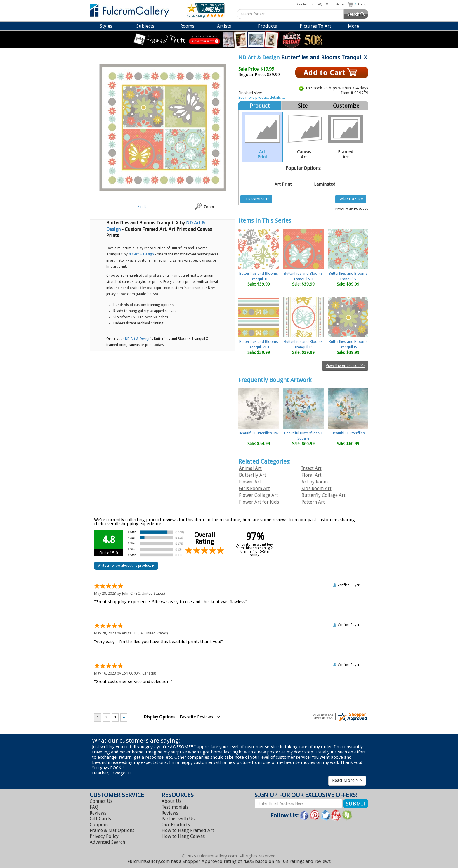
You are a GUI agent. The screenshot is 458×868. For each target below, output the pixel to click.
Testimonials (175, 807)
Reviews (98, 813)
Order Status (335, 4)
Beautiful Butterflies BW (259, 433)
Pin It (142, 206)
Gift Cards (100, 819)
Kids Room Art (316, 489)
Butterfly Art (253, 475)
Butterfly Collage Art (323, 495)
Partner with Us (178, 819)
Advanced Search (107, 842)
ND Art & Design (259, 57)
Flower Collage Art (259, 495)
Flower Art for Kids (259, 502)
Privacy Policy (104, 836)
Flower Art (250, 482)
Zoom (209, 207)
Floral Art (312, 475)
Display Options (159, 717)
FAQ (320, 4)
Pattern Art (313, 502)
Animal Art (250, 468)
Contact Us (305, 4)
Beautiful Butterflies (348, 433)
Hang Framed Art (188, 830)
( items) (360, 4)
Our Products (176, 825)
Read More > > (347, 780)
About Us (171, 801)
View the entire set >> (345, 366)
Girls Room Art (254, 489)
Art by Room (315, 482)
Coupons (99, 825)
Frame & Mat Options (112, 830)
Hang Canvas (183, 836)
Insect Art (312, 468)
